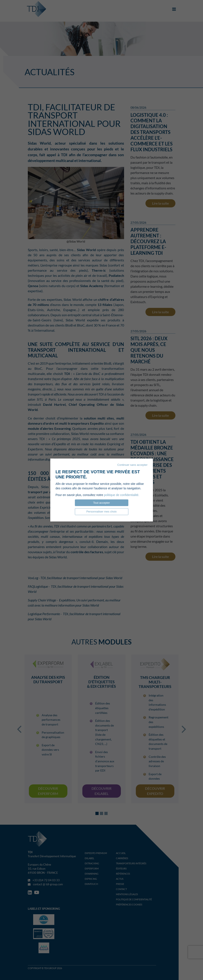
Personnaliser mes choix (102, 512)
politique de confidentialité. (122, 495)
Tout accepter (101, 503)
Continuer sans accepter (133, 465)
